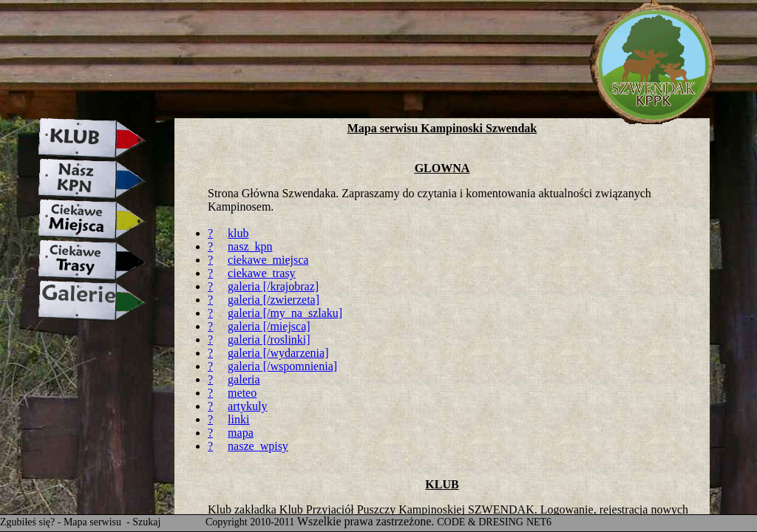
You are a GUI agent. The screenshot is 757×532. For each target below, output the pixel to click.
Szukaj (146, 522)
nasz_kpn (250, 246)
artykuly (247, 406)
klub (238, 233)
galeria (244, 379)
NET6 (539, 522)
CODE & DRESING (480, 522)
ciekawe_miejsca (268, 260)
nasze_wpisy (258, 446)
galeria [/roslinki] (269, 340)
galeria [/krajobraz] (273, 286)
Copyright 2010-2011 (250, 522)
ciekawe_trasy (262, 273)
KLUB (442, 484)
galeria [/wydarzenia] (278, 353)
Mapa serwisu (94, 522)
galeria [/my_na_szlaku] (285, 313)
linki (238, 419)
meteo (242, 393)
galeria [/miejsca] (269, 326)
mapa (241, 433)
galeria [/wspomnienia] (282, 366)
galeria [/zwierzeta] (274, 300)
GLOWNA (442, 168)
